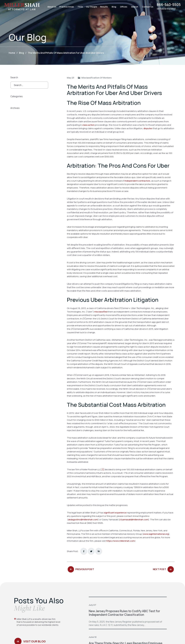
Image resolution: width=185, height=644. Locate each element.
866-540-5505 (168, 5)
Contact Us (147, 7)
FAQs (79, 7)
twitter (91, 551)
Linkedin (99, 551)
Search (133, 7)
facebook (84, 551)
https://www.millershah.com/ (121, 541)
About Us (51, 7)
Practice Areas (65, 7)
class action (88, 125)
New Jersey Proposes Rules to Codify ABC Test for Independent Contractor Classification (125, 613)
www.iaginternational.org (156, 534)
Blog (113, 7)
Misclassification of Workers (96, 78)
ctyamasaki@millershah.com (134, 520)
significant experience (115, 513)
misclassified (101, 312)
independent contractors (137, 181)
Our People (90, 7)
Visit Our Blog (35, 642)
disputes (148, 128)
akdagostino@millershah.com (83, 520)
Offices (122, 7)
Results (103, 7)
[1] (103, 469)
